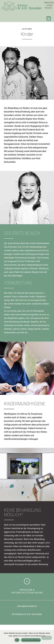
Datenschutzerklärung (31, 640)
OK (17, 640)
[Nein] (47, 638)
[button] (49, 18)
